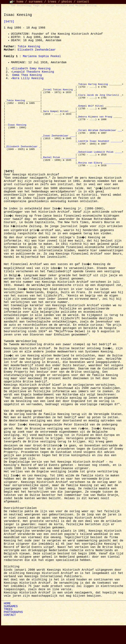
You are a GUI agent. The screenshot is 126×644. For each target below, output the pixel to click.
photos (67, 2)
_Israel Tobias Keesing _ (59, 92)
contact (83, 2)
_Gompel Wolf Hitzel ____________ (100, 111)
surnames (36, 2)
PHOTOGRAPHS (13, 630)
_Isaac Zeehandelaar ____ (59, 147)
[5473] (9, 22)
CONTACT (10, 633)
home (20, 2)
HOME (7, 621)
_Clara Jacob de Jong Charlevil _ (100, 98)
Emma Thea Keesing (27, 76)
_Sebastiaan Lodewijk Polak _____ (100, 167)
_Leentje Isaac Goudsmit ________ (100, 154)
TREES (8, 627)
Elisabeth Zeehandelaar (37, 50)
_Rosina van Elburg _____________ (100, 180)
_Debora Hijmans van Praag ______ (100, 124)
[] (9, 189)
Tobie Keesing (29, 47)
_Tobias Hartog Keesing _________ (100, 85)
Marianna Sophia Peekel (42, 56)
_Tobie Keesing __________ (23, 105)
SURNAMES (11, 624)
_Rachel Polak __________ (59, 173)
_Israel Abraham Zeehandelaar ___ (100, 141)
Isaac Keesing (18, 134)
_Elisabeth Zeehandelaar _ (23, 160)
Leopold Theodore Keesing (33, 72)
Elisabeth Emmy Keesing (31, 69)
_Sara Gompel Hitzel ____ (59, 118)
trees (52, 2)
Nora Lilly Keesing (28, 79)
